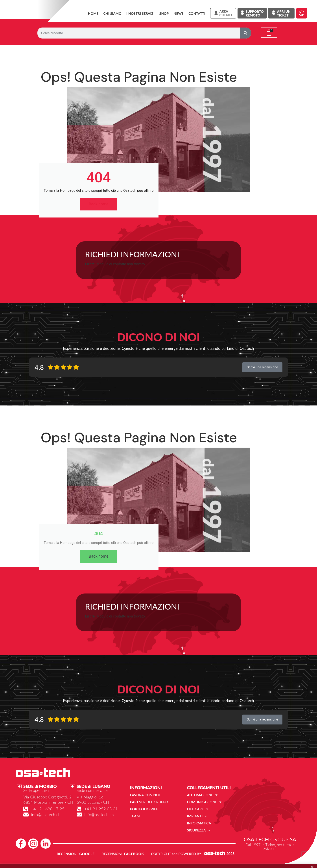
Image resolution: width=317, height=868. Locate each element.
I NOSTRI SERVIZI (140, 13)
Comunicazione (204, 802)
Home (93, 13)
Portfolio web (144, 809)
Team (135, 816)
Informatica (199, 823)
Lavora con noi (145, 795)
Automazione (202, 795)
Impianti (197, 816)
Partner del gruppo (149, 802)
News (179, 13)
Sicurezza (199, 830)
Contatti (197, 13)
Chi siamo (113, 13)
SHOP (164, 13)
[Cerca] (245, 33)
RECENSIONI (67, 854)
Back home (99, 204)
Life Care (198, 809)
